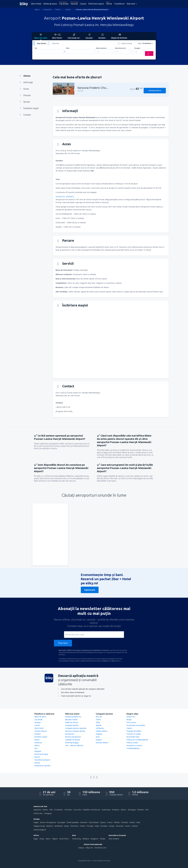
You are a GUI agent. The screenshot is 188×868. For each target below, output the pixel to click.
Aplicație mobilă (71, 720)
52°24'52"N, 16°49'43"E (65, 197)
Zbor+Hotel (36, 4)
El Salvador (59, 810)
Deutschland (94, 822)
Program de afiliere (134, 731)
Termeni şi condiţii (134, 734)
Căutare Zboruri (41, 731)
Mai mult (131, 4)
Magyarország (39, 826)
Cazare (83, 4)
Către (68, 48)
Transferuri (119, 4)
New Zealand (114, 839)
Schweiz (135, 826)
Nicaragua (132, 810)
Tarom (98, 720)
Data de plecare (101, 48)
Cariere (129, 728)
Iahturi (37, 740)
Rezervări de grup (41, 754)
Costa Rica (77, 810)
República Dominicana (92, 810)
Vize (36, 748)
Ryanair (99, 725)
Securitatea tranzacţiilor (136, 725)
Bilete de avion (50, 4)
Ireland (132, 822)
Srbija (97, 826)
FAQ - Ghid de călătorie (74, 745)
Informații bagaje (72, 743)
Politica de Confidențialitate (137, 740)
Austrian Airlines (102, 743)
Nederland (58, 826)
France (110, 822)
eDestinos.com (100, 848)
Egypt (36, 839)
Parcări (37, 757)
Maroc (48, 839)
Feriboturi (38, 743)
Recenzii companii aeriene (75, 731)
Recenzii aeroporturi (73, 737)
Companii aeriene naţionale (76, 728)
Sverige (112, 826)
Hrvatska (124, 822)
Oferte (109, 4)
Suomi (128, 826)
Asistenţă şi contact (134, 745)
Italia (138, 822)
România (104, 826)
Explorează (90, 590)
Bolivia (45, 810)
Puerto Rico (38, 813)
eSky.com (89, 848)
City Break (64, 4)
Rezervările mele (133, 737)
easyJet (99, 740)
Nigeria (55, 839)
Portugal (90, 826)
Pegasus (99, 734)
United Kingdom (40, 830)
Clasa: (140, 43)
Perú (147, 810)
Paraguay (48, 813)
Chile (51, 810)
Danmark (84, 822)
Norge (66, 826)
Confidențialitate (133, 748)
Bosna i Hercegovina (48, 822)
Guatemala (106, 810)
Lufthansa (100, 728)
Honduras (116, 810)
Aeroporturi (70, 734)
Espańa (103, 822)
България (61, 822)
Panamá (140, 810)
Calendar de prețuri (72, 740)
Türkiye (103, 839)
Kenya (42, 839)
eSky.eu (81, 848)
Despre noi (131, 717)
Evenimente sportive (42, 766)
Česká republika (73, 822)
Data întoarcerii (120, 48)
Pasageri (137, 48)
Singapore (94, 839)
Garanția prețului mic (73, 717)
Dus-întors (42, 43)
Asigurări (38, 751)
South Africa (64, 839)
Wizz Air (99, 717)
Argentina (37, 810)
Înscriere (63, 643)
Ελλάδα (117, 822)
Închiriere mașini (96, 4)
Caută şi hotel (126, 43)
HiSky (98, 722)
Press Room (131, 722)
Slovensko (120, 826)
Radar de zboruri (72, 722)
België (36, 822)
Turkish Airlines (102, 731)
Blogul (129, 720)
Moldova (50, 826)
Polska (82, 826)
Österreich (74, 826)
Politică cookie (132, 743)
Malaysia (86, 839)
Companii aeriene (72, 725)
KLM (98, 737)
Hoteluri (38, 734)
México (124, 810)
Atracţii (37, 763)
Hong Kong (76, 839)
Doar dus (56, 43)
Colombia (68, 810)
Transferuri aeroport (42, 760)
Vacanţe (74, 4)
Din (36, 48)
